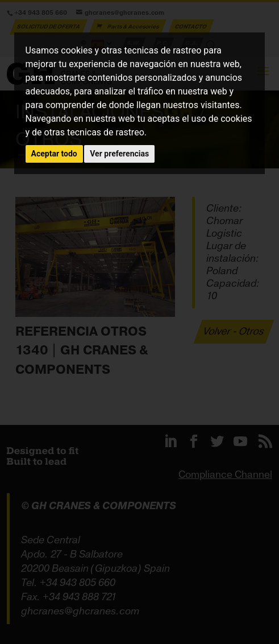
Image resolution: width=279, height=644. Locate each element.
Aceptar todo (54, 154)
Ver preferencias (119, 154)
